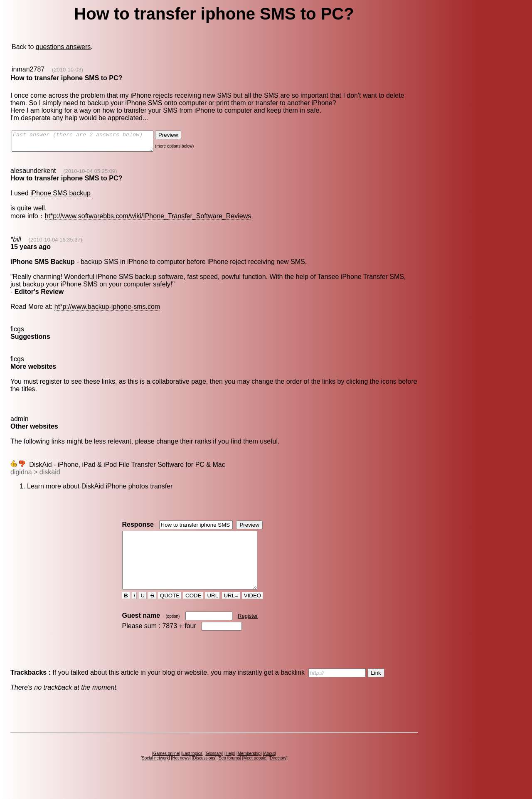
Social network (155, 773)
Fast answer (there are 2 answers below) (91, 143)
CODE (193, 610)
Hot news (181, 773)
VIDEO (252, 610)
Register (248, 631)
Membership (249, 768)
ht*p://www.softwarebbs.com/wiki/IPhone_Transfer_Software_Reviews (148, 220)
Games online (166, 768)
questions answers (63, 47)
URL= (231, 610)
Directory (278, 773)
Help (230, 768)
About (269, 768)
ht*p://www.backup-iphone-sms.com (107, 310)
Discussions (204, 773)
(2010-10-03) (68, 70)
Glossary (214, 768)
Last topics (192, 768)
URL (213, 610)
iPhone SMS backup (60, 197)
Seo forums (229, 773)
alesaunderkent (33, 174)
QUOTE (170, 610)
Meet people (255, 773)
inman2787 (28, 69)
